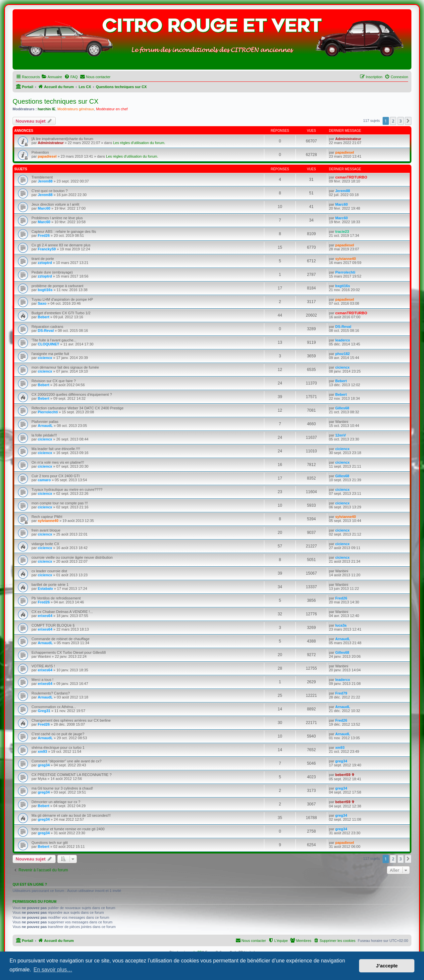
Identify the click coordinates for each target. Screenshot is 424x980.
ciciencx (45, 358)
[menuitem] (52, 77)
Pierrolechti (345, 272)
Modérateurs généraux (76, 109)
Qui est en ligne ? (30, 884)
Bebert (44, 317)
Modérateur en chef (112, 109)
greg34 (44, 765)
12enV (341, 435)
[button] (408, 121)
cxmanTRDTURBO (351, 177)
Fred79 (341, 693)
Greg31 (44, 711)
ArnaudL (45, 426)
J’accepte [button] (387, 966)
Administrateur (51, 143)
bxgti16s (45, 290)
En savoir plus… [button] (53, 970)
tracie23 (342, 232)
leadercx (343, 340)
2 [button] (393, 121)
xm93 (42, 751)
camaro (44, 480)
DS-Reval (46, 331)
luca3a (341, 625)
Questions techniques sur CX (55, 101)
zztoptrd (45, 263)
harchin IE (47, 109)
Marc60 (44, 208)
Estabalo (45, 589)
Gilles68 (342, 408)
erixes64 (45, 616)
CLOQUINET (49, 344)
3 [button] (401, 121)
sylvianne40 (345, 259)
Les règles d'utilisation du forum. (139, 143)
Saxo (42, 303)
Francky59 (47, 249)
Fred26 (44, 235)
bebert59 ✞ (345, 775)
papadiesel (47, 156)
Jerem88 (45, 181)
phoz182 (343, 354)
